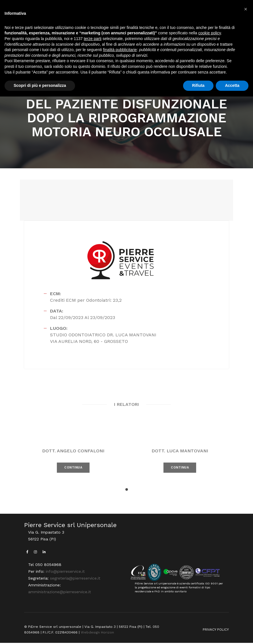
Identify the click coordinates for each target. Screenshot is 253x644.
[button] (127, 491)
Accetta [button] (232, 85)
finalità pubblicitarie (120, 50)
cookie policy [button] (210, 33)
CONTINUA (73, 478)
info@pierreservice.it (65, 573)
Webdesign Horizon (97, 634)
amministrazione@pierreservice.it (60, 593)
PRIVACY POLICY (216, 631)
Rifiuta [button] (198, 85)
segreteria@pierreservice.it (75, 580)
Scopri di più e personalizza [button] (40, 85)
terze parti (93, 39)
